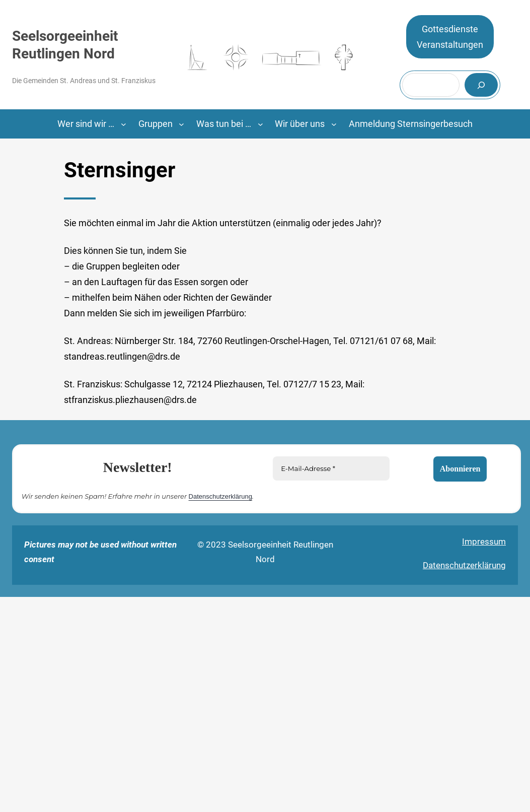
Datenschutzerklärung (220, 496)
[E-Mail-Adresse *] (331, 468)
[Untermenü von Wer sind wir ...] (124, 124)
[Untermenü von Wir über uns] (334, 124)
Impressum (484, 542)
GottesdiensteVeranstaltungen (450, 37)
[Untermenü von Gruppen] (181, 124)
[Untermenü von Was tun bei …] (260, 124)
